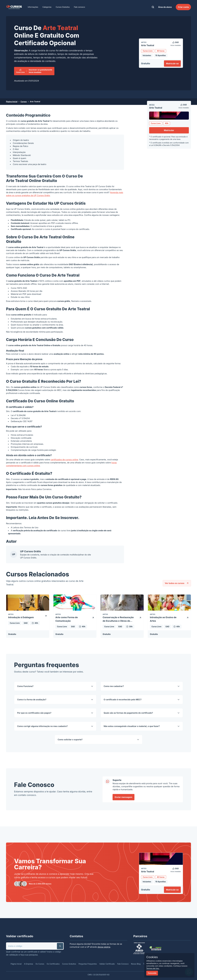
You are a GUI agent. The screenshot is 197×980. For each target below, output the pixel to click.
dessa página (104, 947)
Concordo (152, 973)
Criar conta (183, 7)
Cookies (152, 957)
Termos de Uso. (153, 968)
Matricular (169, 130)
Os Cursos (40, 964)
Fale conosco (79, 7)
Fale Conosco (123, 964)
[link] (14, 7)
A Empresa (28, 964)
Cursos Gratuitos (63, 7)
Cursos (24, 102)
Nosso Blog (136, 964)
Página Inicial (12, 102)
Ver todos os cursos (177, 583)
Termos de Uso (31, 527)
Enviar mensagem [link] (124, 797)
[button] (60, 946)
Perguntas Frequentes (88, 964)
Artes (152, 105)
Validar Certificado (107, 964)
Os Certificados (53, 964)
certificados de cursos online (64, 460)
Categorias (47, 7)
